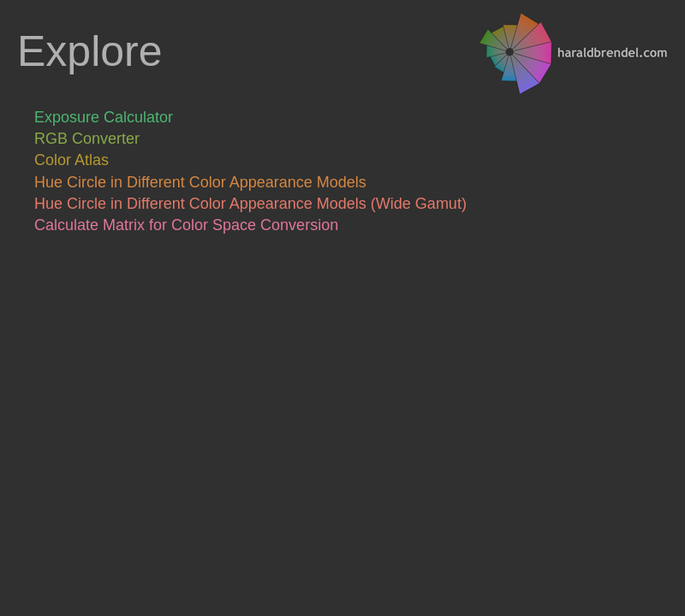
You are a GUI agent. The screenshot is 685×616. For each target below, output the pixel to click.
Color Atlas (71, 160)
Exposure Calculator (104, 117)
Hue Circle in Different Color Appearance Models (200, 182)
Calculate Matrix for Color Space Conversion (186, 225)
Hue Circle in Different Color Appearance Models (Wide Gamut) (250, 204)
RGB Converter (87, 139)
